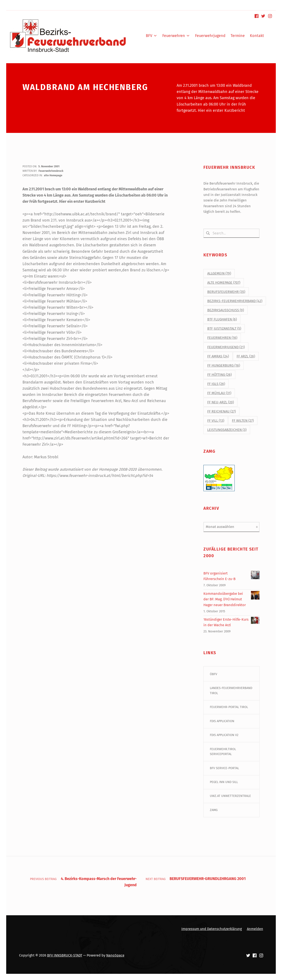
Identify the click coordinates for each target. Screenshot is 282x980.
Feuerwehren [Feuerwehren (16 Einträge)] (222, 338)
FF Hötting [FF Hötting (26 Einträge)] (219, 375)
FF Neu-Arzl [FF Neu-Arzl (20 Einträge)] (221, 402)
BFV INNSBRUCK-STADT (65, 956)
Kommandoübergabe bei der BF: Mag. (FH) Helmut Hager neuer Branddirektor (225, 599)
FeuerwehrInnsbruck (51, 171)
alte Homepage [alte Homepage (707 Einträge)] (224, 283)
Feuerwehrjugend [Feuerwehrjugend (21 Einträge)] (226, 347)
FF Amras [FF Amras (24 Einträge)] (218, 356)
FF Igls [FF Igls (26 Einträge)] (216, 384)
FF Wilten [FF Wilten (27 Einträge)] (243, 421)
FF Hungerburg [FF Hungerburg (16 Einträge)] (224, 365)
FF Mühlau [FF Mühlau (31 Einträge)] (219, 393)
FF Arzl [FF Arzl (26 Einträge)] (246, 356)
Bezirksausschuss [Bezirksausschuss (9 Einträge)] (226, 310)
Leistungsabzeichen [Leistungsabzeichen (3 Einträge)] (227, 430)
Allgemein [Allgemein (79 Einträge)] (219, 273)
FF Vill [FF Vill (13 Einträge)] (216, 421)
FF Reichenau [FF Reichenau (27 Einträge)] (222, 411)
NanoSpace (115, 956)
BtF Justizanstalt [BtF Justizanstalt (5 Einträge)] (224, 329)
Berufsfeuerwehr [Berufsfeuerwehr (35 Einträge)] (226, 292)
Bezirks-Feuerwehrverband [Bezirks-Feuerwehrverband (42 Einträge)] (235, 301)
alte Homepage (53, 175)
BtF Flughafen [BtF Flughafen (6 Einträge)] (222, 320)
